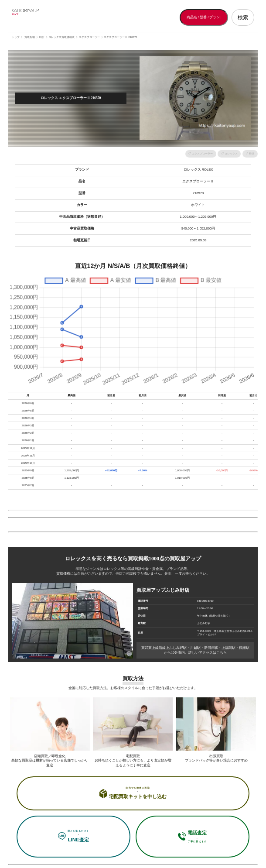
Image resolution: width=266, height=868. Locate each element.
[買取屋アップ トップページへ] (47, 17)
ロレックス (231, 153)
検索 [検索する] (243, 17)
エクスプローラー (202, 153)
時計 (252, 153)
